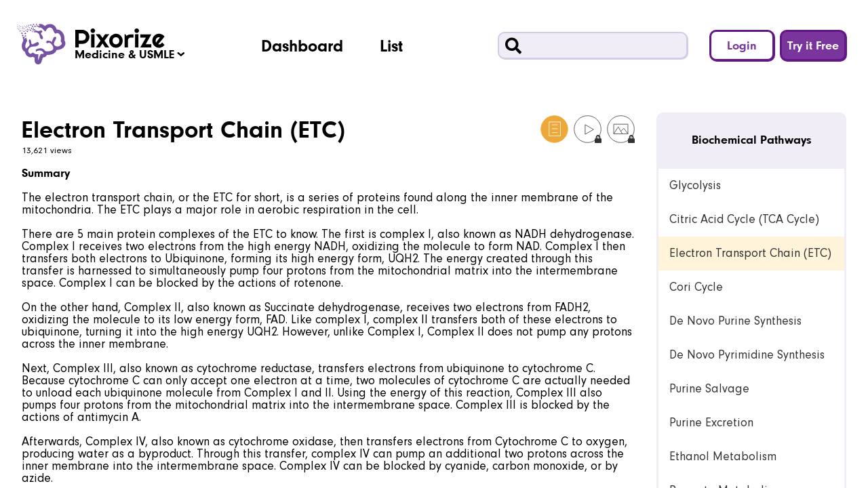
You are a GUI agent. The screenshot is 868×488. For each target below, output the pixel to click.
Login (742, 45)
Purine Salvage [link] (709, 389)
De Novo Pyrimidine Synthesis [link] (747, 355)
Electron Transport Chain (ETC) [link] (750, 253)
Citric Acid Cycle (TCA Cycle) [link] (744, 219)
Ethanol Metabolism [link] (723, 456)
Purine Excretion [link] (711, 423)
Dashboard (302, 45)
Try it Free (813, 45)
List (391, 45)
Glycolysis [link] (695, 185)
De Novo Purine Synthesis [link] (735, 321)
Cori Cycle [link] (696, 287)
